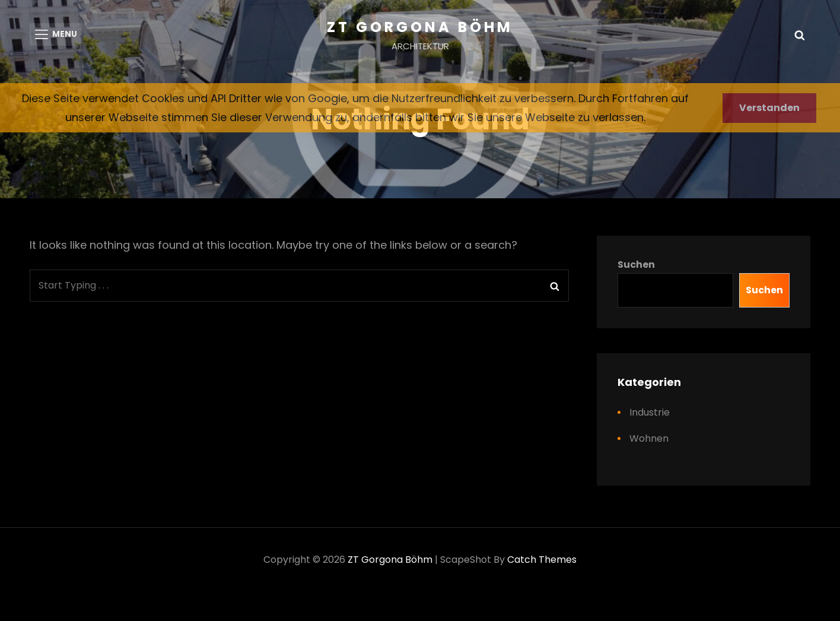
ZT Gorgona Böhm (420, 27)
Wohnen (649, 440)
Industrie (650, 414)
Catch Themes (542, 561)
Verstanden (769, 108)
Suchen (636, 266)
